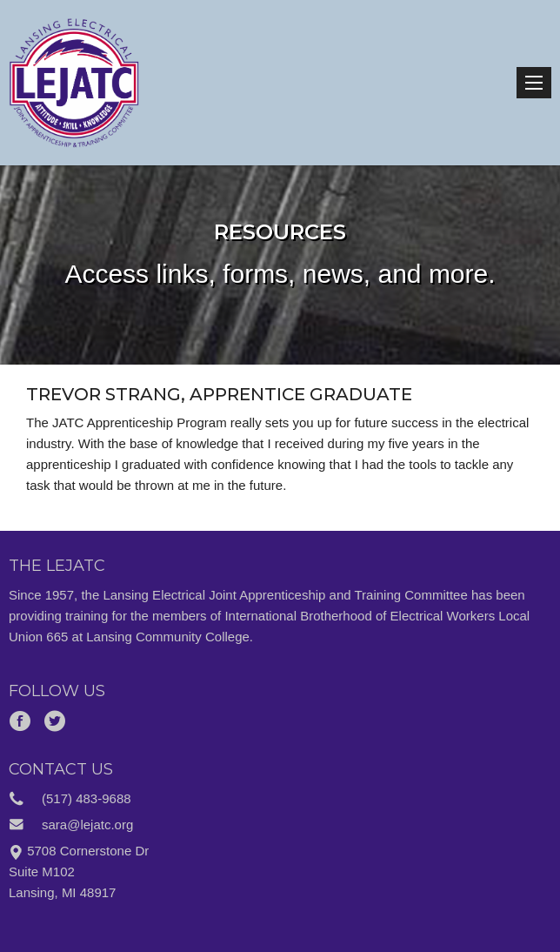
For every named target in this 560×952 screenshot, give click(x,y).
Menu (534, 83)
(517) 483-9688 (87, 798)
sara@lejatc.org (87, 825)
